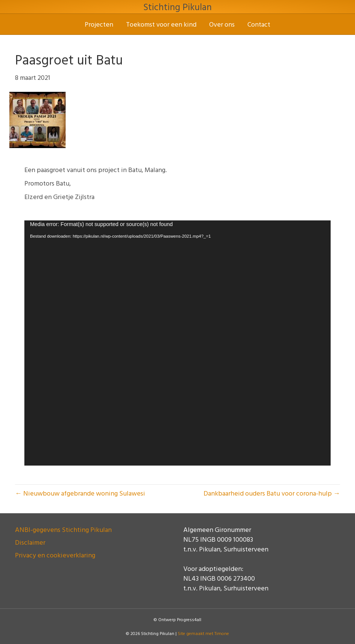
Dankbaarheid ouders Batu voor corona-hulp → (272, 493)
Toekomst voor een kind (161, 24)
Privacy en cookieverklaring (55, 555)
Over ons (222, 24)
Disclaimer (30, 542)
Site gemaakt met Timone (203, 633)
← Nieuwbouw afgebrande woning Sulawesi (80, 493)
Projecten (99, 24)
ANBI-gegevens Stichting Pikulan (63, 529)
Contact (259, 24)
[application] (177, 343)
